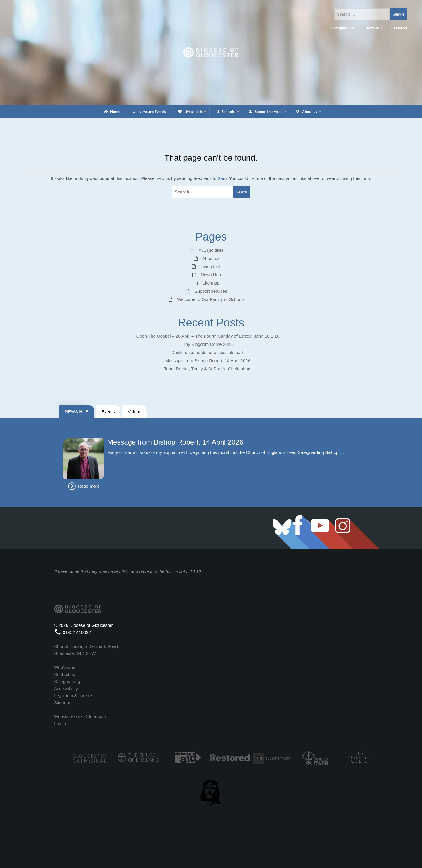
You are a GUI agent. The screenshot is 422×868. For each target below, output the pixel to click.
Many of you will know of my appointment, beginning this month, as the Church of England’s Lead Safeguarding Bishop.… (226, 452)
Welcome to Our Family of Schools (211, 299)
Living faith (211, 267)
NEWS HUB (77, 412)
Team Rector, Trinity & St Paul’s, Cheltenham (208, 369)
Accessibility (66, 689)
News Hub (211, 275)
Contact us (64, 674)
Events (108, 412)
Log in (60, 724)
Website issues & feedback (80, 717)
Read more (89, 486)
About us (211, 258)
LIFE (124, 571)
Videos (135, 412)
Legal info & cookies (74, 696)
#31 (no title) (211, 250)
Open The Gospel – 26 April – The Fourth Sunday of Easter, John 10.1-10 (208, 336)
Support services (211, 291)
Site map (211, 283)
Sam (222, 178)
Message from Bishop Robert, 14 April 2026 (208, 361)
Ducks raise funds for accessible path (208, 352)
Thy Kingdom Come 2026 (208, 344)
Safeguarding (67, 681)
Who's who (65, 667)
